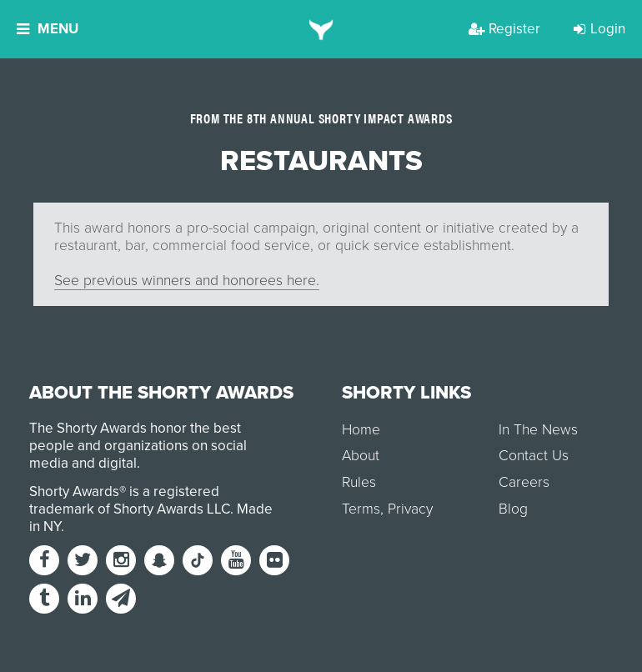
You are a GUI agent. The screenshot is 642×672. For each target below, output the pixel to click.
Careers (524, 482)
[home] (321, 29)
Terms (361, 509)
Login (599, 29)
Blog (513, 509)
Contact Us (534, 456)
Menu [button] (48, 29)
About (361, 456)
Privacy (410, 509)
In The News (538, 430)
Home (361, 430)
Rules (359, 482)
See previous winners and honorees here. (187, 281)
